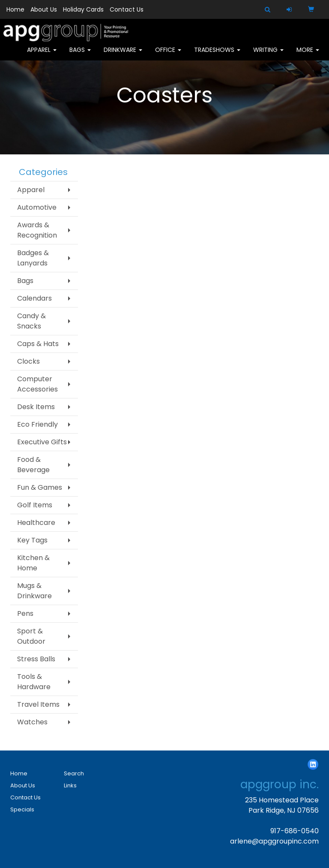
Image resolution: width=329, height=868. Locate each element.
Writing (268, 56)
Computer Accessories (37, 384)
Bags (80, 56)
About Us (44, 9)
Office (168, 56)
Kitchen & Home (33, 563)
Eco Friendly (37, 424)
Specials (22, 809)
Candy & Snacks (31, 321)
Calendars (34, 298)
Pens (25, 613)
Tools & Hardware (34, 682)
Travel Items (38, 704)
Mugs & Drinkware (34, 591)
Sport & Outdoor (31, 636)
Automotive (37, 207)
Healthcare (36, 523)
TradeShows (217, 56)
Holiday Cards (83, 9)
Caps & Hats (38, 344)
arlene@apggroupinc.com (274, 841)
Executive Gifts (42, 442)
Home (15, 9)
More (308, 56)
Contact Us (127, 9)
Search (74, 773)
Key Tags (32, 540)
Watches (32, 722)
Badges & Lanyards (33, 258)
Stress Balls (36, 659)
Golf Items (35, 505)
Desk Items (36, 407)
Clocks (28, 361)
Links (70, 785)
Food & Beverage (33, 465)
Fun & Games (40, 487)
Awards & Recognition (37, 230)
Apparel (42, 56)
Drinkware (123, 56)
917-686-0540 (295, 831)
